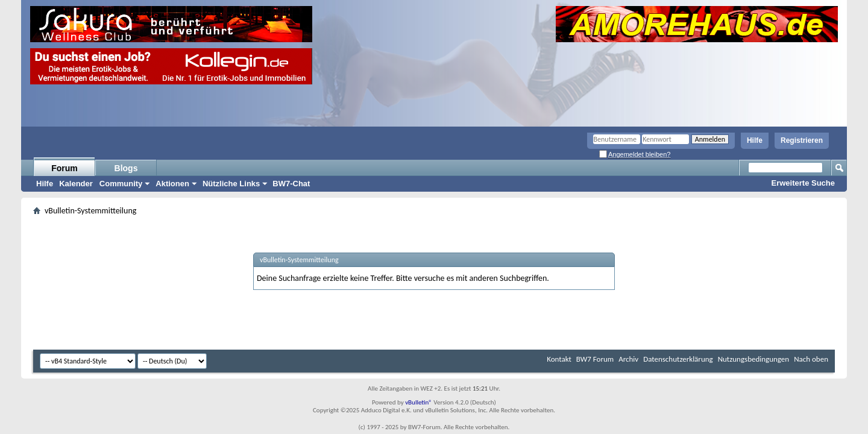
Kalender (76, 184)
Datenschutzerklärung (678, 359)
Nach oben (811, 359)
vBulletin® (419, 402)
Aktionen (172, 184)
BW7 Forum (595, 359)
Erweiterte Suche (804, 183)
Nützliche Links (231, 184)
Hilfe (755, 140)
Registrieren (802, 140)
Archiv (628, 359)
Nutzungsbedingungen (754, 359)
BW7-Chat (291, 184)
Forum (64, 168)
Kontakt (559, 359)
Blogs (126, 168)
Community (121, 184)
